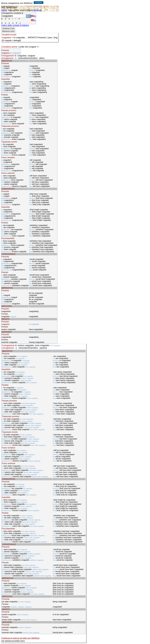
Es (33, 20)
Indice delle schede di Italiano (15, 25)
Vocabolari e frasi (8, 28)
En (33, 16)
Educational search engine (21, 10)
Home (4, 10)
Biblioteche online (8, 31)
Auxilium (37, 10)
